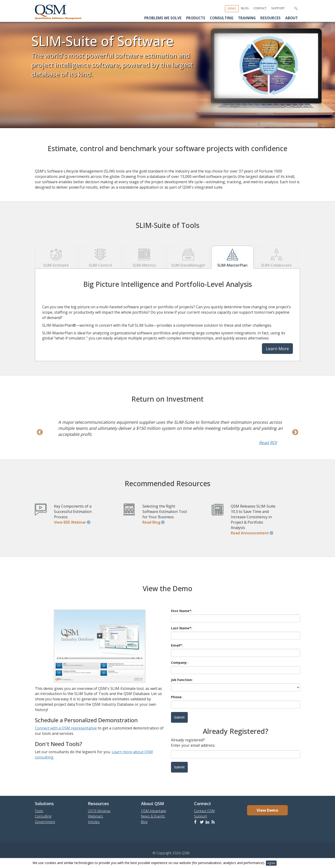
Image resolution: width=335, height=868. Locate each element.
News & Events (153, 816)
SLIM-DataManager (188, 257)
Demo (232, 8)
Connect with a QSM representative (66, 728)
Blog (245, 8)
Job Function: (182, 680)
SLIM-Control (100, 257)
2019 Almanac (99, 811)
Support (278, 8)
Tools (39, 811)
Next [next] (295, 432)
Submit (179, 767)
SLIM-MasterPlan (232, 257)
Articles (94, 822)
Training (247, 18)
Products (196, 18)
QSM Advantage (154, 811)
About (291, 18)
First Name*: (182, 611)
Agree (271, 863)
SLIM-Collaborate (276, 257)
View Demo (267, 810)
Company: (179, 663)
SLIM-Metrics (144, 257)
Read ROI (268, 443)
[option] (167, 432)
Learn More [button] (277, 349)
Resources (270, 18)
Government (45, 822)
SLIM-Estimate (56, 257)
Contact (260, 8)
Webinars (95, 816)
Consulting (222, 18)
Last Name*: (182, 628)
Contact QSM (204, 811)
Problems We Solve (163, 18)
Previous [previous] (40, 432)
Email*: (177, 645)
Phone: (177, 697)
